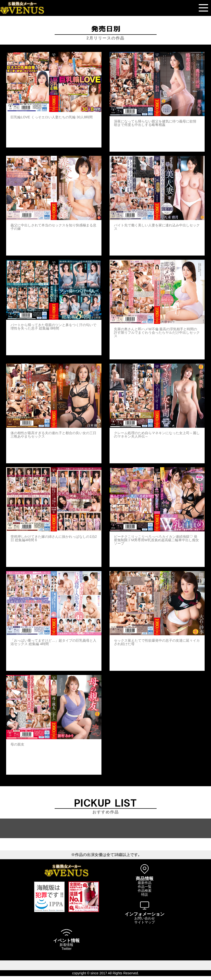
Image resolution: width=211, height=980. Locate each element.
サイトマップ (145, 922)
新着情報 (66, 945)
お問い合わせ (145, 918)
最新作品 (145, 883)
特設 (145, 894)
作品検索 (145, 891)
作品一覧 (145, 887)
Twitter (67, 949)
